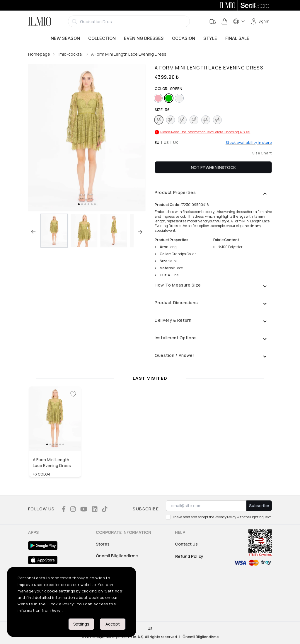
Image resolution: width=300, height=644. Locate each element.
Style (210, 38)
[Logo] (40, 21)
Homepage (39, 54)
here (56, 610)
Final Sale (237, 38)
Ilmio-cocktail (71, 54)
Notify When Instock (213, 167)
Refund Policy (189, 556)
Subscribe (259, 506)
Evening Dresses (144, 38)
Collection (102, 38)
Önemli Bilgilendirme (117, 556)
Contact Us (186, 544)
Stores (103, 544)
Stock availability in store (249, 143)
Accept (113, 624)
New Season (65, 38)
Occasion (184, 38)
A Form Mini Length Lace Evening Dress (129, 54)
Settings (81, 624)
